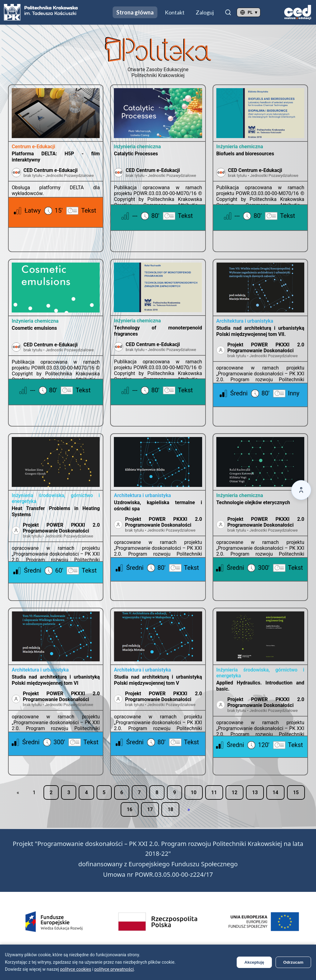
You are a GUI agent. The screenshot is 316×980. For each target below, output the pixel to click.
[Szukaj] (228, 12)
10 (193, 792)
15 (296, 792)
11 (214, 792)
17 (150, 809)
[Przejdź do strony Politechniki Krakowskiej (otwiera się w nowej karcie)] (41, 12)
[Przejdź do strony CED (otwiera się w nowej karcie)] (298, 12)
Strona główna (135, 12)
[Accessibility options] (301, 490)
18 (170, 809)
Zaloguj (205, 12)
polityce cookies (76, 969)
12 (235, 792)
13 (255, 792)
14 (275, 792)
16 (130, 809)
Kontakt (175, 12)
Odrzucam (293, 962)
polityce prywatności (114, 969)
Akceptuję (254, 962)
